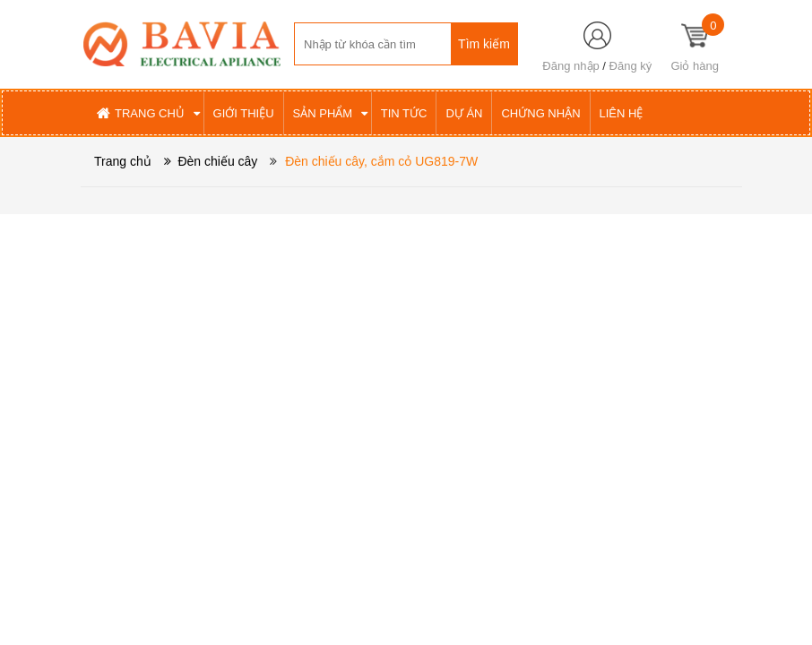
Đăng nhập (570, 66)
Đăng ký (631, 66)
